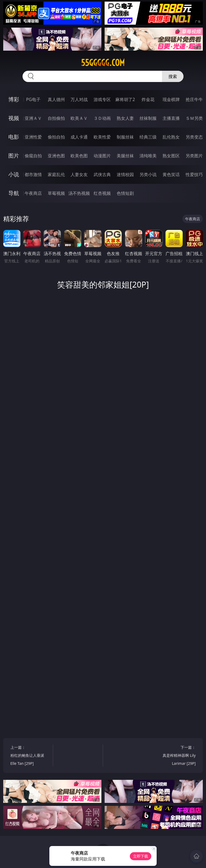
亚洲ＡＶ (33, 118)
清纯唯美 (148, 156)
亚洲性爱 (33, 137)
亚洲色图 (56, 156)
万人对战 (79, 99)
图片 (14, 156)
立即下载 (141, 856)
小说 (14, 174)
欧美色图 (79, 156)
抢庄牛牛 (194, 99)
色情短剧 (125, 193)
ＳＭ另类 (194, 118)
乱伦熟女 (171, 137)
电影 (14, 137)
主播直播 (171, 118)
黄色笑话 (171, 174)
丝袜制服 (148, 118)
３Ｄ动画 (102, 118)
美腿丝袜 (125, 156)
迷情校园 (125, 174)
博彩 (14, 99)
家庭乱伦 (56, 174)
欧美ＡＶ (79, 118)
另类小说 (148, 174)
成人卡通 (79, 137)
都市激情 (33, 174)
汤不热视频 (79, 193)
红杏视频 (102, 193)
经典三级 (148, 137)
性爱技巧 (194, 174)
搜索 (173, 76)
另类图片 (194, 156)
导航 (14, 193)
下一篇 (176, 756)
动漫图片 (102, 156)
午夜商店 (33, 193)
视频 (14, 118)
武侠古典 (102, 174)
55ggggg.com (103, 63)
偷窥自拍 (33, 156)
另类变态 (194, 137)
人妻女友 (79, 174)
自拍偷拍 (56, 118)
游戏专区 (102, 99)
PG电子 (33, 99)
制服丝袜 (125, 137)
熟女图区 (171, 156)
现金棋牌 (171, 99)
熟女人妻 (125, 118)
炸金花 (148, 99)
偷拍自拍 (56, 137)
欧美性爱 (102, 137)
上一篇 (31, 756)
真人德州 (56, 99)
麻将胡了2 (125, 99)
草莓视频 (56, 193)
